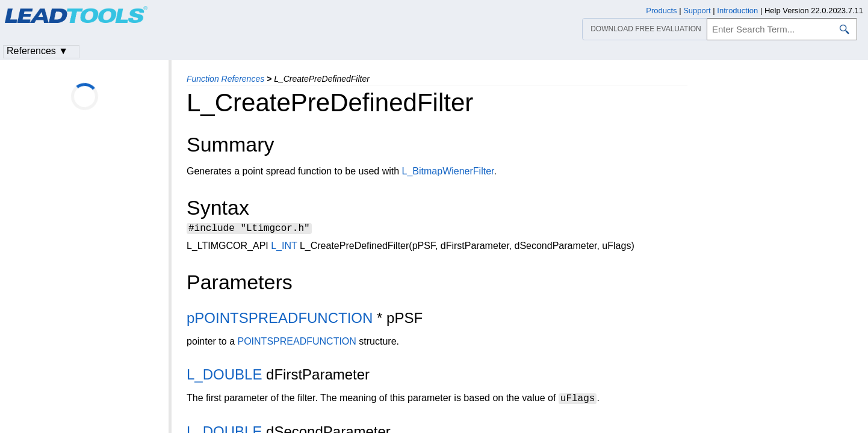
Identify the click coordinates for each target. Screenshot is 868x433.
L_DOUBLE (224, 376)
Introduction (737, 11)
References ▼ (37, 51)
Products (661, 11)
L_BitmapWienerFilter (448, 171)
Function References (225, 79)
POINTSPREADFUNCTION (297, 343)
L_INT (284, 247)
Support (697, 11)
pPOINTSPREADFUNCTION (280, 320)
